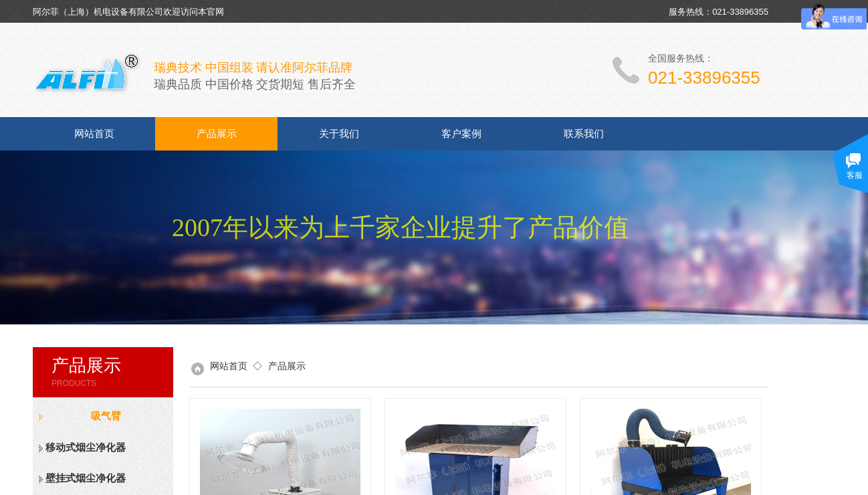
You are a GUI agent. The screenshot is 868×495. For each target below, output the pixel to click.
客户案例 (461, 134)
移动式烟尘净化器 (86, 448)
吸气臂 (106, 416)
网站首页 (94, 134)
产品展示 (217, 134)
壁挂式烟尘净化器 (86, 478)
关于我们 (339, 134)
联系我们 (584, 134)
